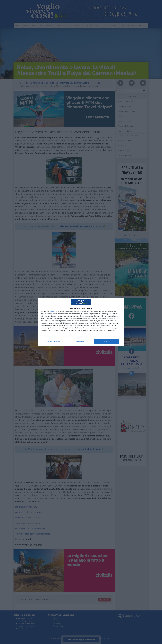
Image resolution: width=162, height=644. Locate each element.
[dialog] (81, 322)
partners (52, 311)
